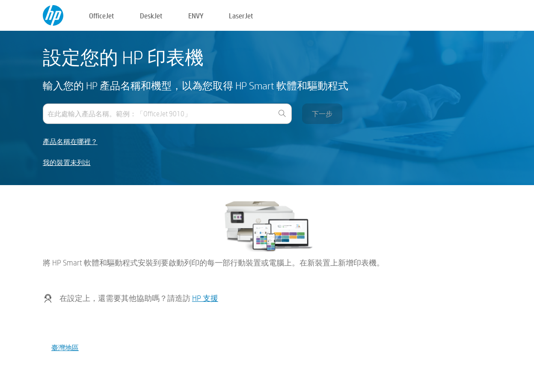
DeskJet (151, 16)
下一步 (322, 113)
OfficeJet (102, 16)
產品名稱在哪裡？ (70, 142)
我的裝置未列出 (67, 163)
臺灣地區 (65, 347)
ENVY (196, 16)
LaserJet (241, 16)
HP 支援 (205, 298)
